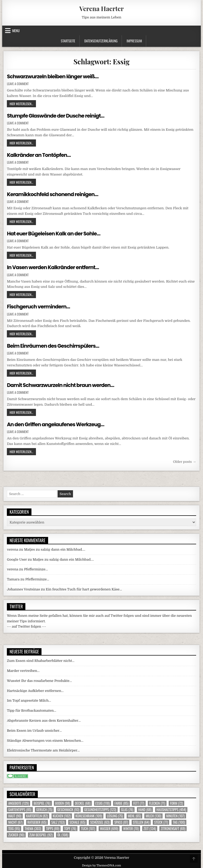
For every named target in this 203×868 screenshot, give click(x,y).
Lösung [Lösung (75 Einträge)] (115, 815)
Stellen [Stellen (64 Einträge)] (141, 821)
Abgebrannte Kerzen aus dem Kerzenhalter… (44, 719)
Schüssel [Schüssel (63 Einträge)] (100, 821)
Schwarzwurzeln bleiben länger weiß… (54, 76)
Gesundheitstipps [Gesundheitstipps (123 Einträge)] (100, 809)
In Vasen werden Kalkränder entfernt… (54, 267)
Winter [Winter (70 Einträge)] (131, 828)
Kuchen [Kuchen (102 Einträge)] (62, 815)
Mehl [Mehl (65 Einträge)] (134, 815)
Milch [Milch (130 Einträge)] (153, 815)
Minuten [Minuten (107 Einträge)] (176, 815)
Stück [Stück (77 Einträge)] (161, 821)
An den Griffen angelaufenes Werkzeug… (57, 424)
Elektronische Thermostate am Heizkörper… (43, 749)
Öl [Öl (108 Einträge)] (63, 834)
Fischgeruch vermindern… (39, 306)
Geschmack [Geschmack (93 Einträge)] (68, 809)
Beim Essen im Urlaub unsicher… (34, 729)
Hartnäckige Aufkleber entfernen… (35, 690)
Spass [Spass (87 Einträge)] (121, 821)
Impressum (134, 41)
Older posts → (184, 461)
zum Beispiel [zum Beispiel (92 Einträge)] (41, 834)
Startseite (68, 41)
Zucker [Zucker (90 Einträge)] (16, 834)
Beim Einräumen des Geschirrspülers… (54, 345)
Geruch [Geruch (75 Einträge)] (44, 809)
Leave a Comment (18, 84)
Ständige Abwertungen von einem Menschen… (45, 740)
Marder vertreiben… (23, 670)
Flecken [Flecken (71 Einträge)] (157, 802)
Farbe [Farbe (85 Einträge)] (121, 802)
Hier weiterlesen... (23, 104)
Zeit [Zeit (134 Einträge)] (150, 828)
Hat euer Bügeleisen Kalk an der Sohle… (55, 233)
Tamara (13, 578)
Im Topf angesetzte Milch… (29, 700)
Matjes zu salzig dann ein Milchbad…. (55, 548)
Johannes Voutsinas (23, 588)
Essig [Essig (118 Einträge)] (103, 802)
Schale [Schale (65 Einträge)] (77, 821)
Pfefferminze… (36, 568)
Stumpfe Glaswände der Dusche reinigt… (57, 116)
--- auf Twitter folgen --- (26, 626)
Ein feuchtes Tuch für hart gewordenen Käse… (84, 588)
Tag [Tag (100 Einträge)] (179, 821)
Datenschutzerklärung (101, 41)
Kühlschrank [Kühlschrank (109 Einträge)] (89, 815)
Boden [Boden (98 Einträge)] (63, 802)
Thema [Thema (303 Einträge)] (33, 828)
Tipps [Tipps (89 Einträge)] (53, 828)
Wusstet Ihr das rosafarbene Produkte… (39, 680)
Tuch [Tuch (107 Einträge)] (88, 828)
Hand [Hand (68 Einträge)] (145, 809)
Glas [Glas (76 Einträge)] (127, 809)
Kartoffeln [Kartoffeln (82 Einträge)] (37, 815)
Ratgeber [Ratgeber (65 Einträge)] (37, 821)
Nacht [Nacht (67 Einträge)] (15, 821)
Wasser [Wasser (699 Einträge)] (109, 828)
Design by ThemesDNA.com (101, 864)
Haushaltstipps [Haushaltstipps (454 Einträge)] (171, 809)
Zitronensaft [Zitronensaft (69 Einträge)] (173, 828)
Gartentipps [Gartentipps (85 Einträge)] (20, 809)
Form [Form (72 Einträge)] (176, 802)
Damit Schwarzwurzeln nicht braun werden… (62, 384)
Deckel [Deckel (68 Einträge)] (83, 802)
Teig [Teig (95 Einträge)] (14, 828)
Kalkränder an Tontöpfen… (40, 155)
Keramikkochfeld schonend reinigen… (54, 194)
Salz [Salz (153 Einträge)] (58, 821)
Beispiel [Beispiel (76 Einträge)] (42, 802)
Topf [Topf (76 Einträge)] (70, 828)
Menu (16, 31)
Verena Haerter (101, 8)
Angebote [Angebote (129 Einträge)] (19, 802)
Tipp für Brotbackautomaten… (31, 709)
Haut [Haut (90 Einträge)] (15, 815)
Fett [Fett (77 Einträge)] (139, 802)
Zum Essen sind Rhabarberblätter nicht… (41, 660)
